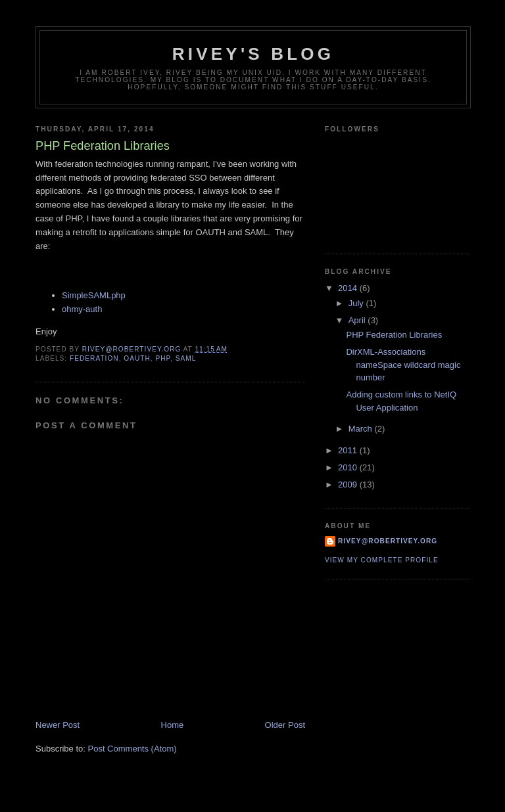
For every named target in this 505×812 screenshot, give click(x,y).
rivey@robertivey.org (388, 541)
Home (173, 725)
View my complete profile (382, 560)
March (362, 429)
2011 (349, 450)
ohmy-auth (82, 309)
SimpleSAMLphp (94, 295)
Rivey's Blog (253, 54)
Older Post (285, 725)
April (358, 320)
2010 (349, 467)
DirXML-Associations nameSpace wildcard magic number (403, 365)
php (163, 358)
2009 (349, 485)
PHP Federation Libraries (394, 335)
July (357, 303)
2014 (349, 288)
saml (186, 358)
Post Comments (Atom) (132, 749)
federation (94, 358)
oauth (137, 358)
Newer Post (58, 725)
